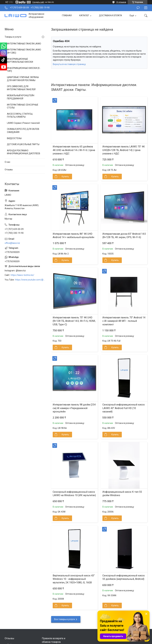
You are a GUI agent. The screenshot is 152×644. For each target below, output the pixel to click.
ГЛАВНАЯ (67, 15)
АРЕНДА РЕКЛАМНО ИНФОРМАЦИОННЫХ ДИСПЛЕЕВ (24, 152)
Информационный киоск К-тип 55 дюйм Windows (122, 494)
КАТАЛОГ (84, 15)
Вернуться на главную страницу (69, 64)
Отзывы (9, 170)
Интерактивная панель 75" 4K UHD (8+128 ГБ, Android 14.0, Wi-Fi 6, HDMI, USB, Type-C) (74, 321)
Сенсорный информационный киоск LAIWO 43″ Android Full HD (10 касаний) (124, 408)
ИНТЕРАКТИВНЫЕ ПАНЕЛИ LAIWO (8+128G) (24, 51)
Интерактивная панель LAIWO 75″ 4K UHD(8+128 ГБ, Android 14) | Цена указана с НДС (124, 150)
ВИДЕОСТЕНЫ (14, 138)
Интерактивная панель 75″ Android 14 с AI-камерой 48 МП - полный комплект (124, 321)
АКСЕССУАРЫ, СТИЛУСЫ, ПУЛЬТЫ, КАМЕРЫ (20, 115)
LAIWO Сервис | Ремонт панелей (23, 123)
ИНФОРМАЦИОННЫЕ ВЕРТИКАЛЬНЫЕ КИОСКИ (20, 60)
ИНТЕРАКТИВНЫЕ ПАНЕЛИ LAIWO (24, 44)
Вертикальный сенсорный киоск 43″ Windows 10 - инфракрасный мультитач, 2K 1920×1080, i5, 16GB (74, 579)
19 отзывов (121, 2)
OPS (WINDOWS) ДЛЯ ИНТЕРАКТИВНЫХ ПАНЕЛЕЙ (21, 88)
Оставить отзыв (138, 8)
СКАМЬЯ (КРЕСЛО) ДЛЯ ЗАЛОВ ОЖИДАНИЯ (23, 131)
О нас (7, 162)
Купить (65, 177)
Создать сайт (38, 2)
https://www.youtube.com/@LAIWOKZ (30, 280)
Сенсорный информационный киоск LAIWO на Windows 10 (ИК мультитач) (74, 494)
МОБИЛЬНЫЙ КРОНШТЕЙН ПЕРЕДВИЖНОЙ (21, 97)
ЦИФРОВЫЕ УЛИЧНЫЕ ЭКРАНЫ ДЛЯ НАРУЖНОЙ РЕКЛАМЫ (23, 79)
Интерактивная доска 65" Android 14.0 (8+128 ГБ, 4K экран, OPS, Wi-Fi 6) (124, 236)
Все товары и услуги (65, 619)
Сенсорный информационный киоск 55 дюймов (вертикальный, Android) (124, 577)
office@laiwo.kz (12, 243)
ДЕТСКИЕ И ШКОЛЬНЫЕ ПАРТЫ (23, 144)
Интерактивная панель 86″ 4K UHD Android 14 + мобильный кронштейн (73, 236)
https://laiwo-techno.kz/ (22, 275)
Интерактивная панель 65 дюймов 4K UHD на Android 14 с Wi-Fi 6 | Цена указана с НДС (74, 150)
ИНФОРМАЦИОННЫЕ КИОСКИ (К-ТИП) (24, 70)
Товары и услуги (13, 37)
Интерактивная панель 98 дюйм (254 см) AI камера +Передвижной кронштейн (74, 408)
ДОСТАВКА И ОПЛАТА (110, 15)
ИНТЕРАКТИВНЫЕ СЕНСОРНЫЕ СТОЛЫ (23, 106)
